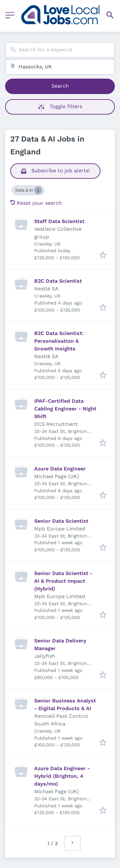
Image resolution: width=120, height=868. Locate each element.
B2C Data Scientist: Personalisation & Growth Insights (59, 341)
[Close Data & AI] (38, 190)
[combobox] (60, 50)
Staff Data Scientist (59, 221)
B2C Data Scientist (58, 281)
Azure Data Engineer (60, 469)
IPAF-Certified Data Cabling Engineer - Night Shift (65, 409)
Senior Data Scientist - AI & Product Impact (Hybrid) (63, 581)
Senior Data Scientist (61, 521)
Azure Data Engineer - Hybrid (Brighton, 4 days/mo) (62, 776)
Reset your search (36, 203)
